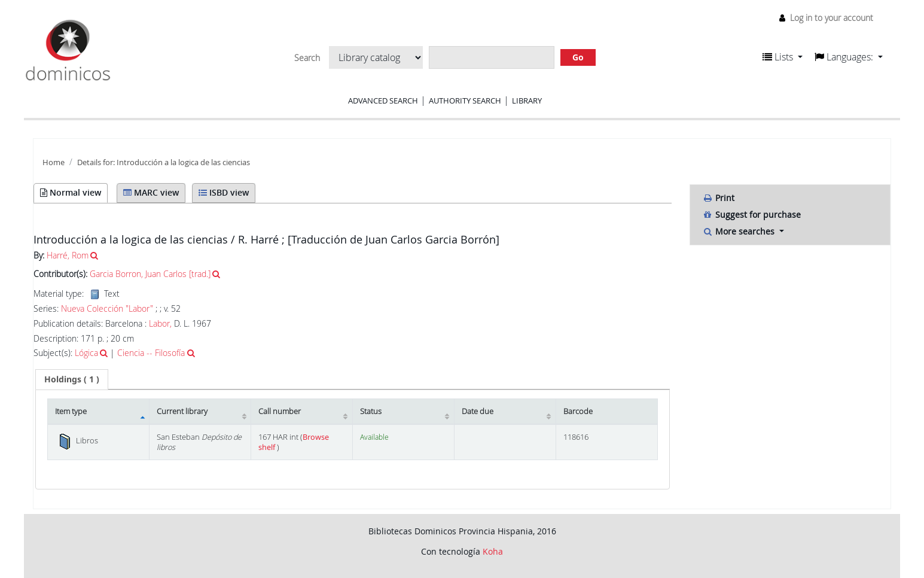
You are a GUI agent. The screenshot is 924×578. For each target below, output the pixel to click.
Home (54, 162)
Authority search (465, 101)
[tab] (72, 379)
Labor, (160, 323)
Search (307, 58)
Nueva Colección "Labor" (107, 309)
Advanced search (383, 101)
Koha (493, 551)
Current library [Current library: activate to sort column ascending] (182, 411)
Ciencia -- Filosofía (151, 353)
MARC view (151, 192)
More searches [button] (739, 231)
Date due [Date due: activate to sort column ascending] (478, 411)
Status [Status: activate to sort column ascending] (371, 411)
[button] (783, 57)
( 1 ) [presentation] (72, 379)
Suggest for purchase (751, 215)
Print (718, 198)
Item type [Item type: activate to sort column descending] (71, 411)
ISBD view (224, 192)
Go (578, 57)
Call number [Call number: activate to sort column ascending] (280, 411)
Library (527, 101)
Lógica (86, 353)
